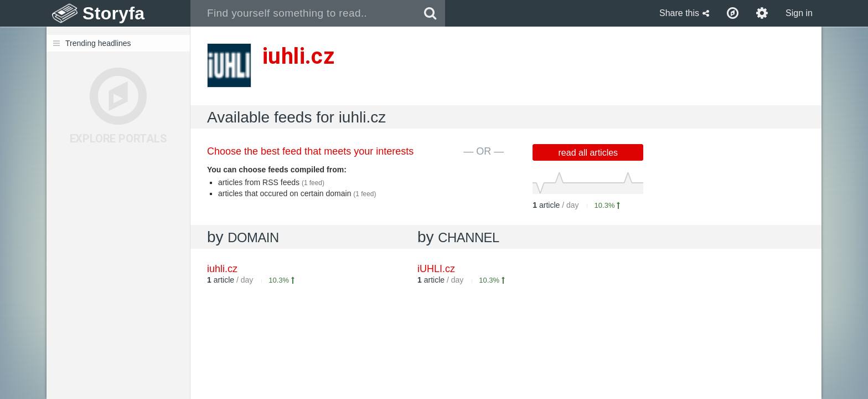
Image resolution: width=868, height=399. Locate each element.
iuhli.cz (222, 269)
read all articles (588, 153)
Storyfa (114, 13)
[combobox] (303, 13)
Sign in (799, 13)
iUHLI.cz (436, 269)
